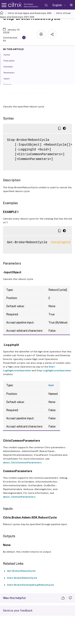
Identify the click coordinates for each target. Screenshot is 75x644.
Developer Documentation (31, 5)
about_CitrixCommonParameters (22, 463)
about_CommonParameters (19, 497)
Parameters (11, 72)
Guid (51, 385)
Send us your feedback (18, 611)
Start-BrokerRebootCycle (22, 578)
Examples (10, 66)
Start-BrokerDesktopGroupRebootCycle (30, 585)
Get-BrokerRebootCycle (21, 571)
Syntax (9, 54)
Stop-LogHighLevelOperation (54, 371)
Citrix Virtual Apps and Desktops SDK (30, 13)
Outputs (10, 84)
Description (11, 60)
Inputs (9, 78)
